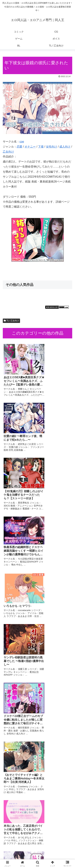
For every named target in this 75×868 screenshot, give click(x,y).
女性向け (52, 147)
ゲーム (19, 852)
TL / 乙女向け (11, 321)
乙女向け (8, 152)
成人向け (65, 147)
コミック (19, 847)
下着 (41, 147)
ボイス (56, 852)
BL (19, 857)
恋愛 (19, 147)
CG (56, 847)
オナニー (30, 147)
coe (22, 142)
